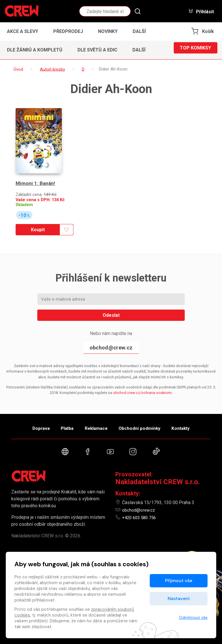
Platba (61, 417)
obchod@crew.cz (111, 334)
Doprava (29, 417)
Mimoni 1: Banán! (36, 170)
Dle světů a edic (97, 50)
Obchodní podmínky (146, 417)
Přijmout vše (179, 581)
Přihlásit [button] (201, 11)
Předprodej (68, 31)
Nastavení (179, 598)
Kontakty (192, 417)
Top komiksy (195, 50)
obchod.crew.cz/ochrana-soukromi (142, 379)
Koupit (36, 216)
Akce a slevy (23, 31)
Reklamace (96, 417)
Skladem (24, 191)
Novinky (108, 31)
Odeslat (111, 302)
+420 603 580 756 (141, 510)
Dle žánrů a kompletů (35, 50)
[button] (141, 32)
